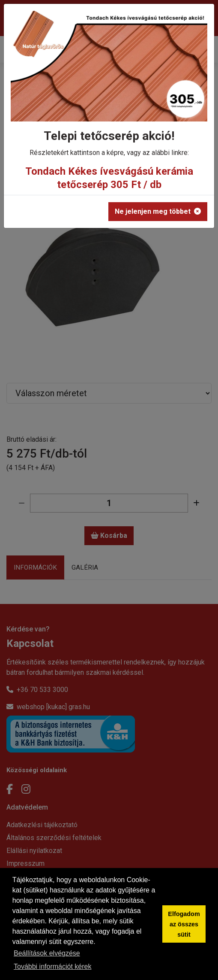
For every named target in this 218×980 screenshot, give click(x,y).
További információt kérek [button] (52, 966)
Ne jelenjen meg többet (158, 211)
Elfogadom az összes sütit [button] (184, 924)
